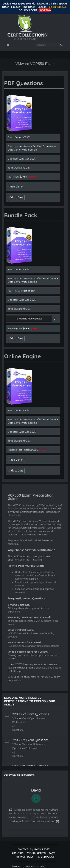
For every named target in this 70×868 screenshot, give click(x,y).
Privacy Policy (25, 857)
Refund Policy (45, 857)
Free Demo (16, 187)
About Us (17, 853)
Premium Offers (36, 853)
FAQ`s (52, 853)
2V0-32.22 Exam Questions (31, 714)
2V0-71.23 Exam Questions (30, 740)
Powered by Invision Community (29, 866)
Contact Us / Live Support (34, 849)
